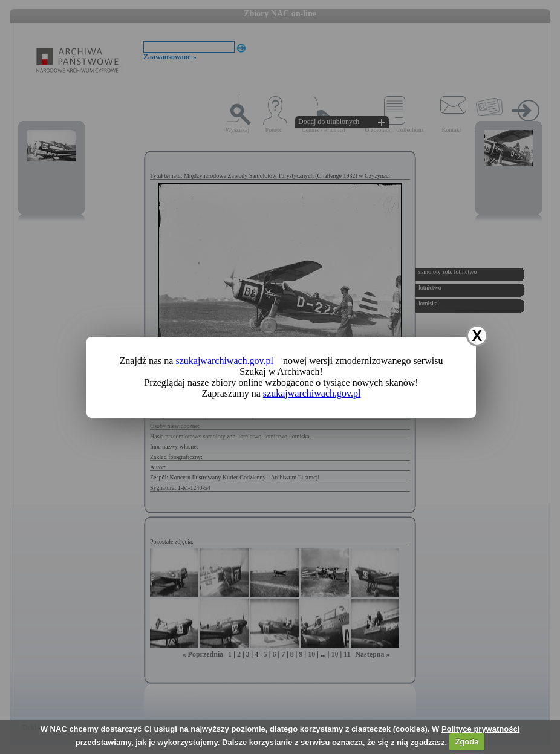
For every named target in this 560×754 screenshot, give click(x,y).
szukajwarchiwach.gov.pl (224, 361)
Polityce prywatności (480, 729)
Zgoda (467, 742)
